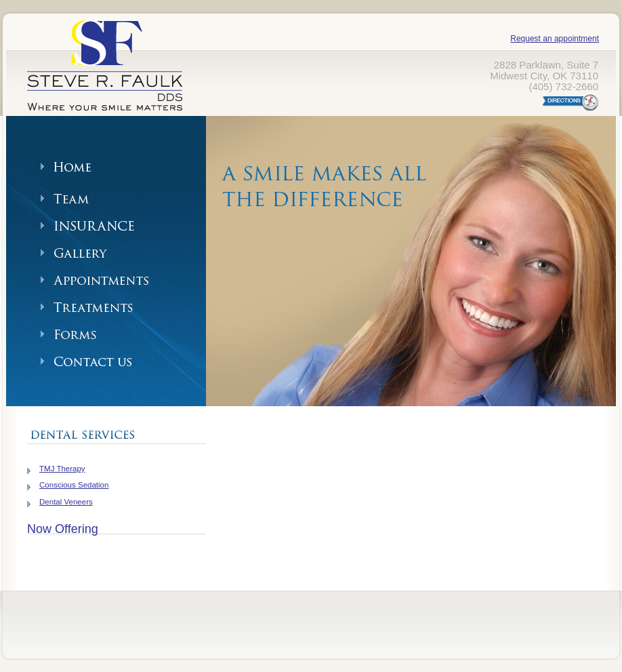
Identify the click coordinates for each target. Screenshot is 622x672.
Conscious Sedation (74, 485)
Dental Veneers (66, 502)
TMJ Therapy (62, 469)
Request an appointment (555, 39)
